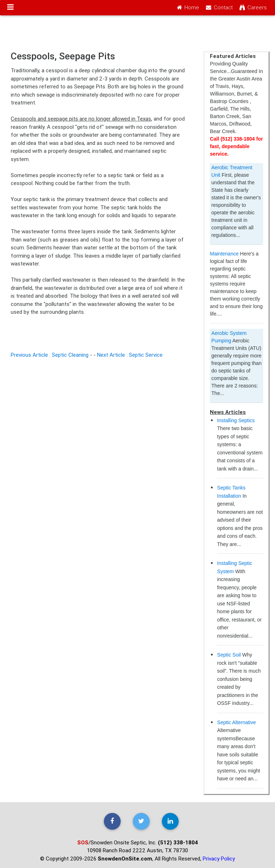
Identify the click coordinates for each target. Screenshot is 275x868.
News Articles (228, 412)
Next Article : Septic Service (130, 355)
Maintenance (224, 254)
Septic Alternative (236, 722)
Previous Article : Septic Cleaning (50, 355)
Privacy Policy (219, 859)
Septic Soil (229, 655)
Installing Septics (236, 420)
